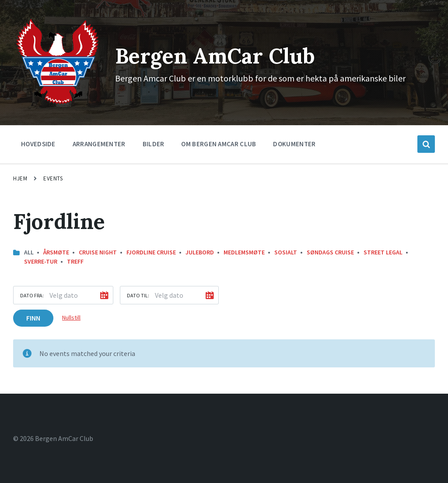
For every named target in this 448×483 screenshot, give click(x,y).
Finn (33, 318)
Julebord (200, 252)
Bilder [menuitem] (154, 144)
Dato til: (138, 295)
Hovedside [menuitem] (38, 144)
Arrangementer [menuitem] (99, 144)
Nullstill (71, 317)
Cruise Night (98, 252)
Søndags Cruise (330, 252)
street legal (383, 252)
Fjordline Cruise (151, 252)
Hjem (20, 178)
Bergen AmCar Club (215, 56)
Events (53, 178)
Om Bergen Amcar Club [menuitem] (219, 144)
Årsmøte (56, 252)
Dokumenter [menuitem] (294, 144)
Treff (75, 261)
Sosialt (286, 252)
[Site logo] (58, 104)
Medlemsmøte (244, 252)
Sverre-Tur (41, 261)
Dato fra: (32, 295)
